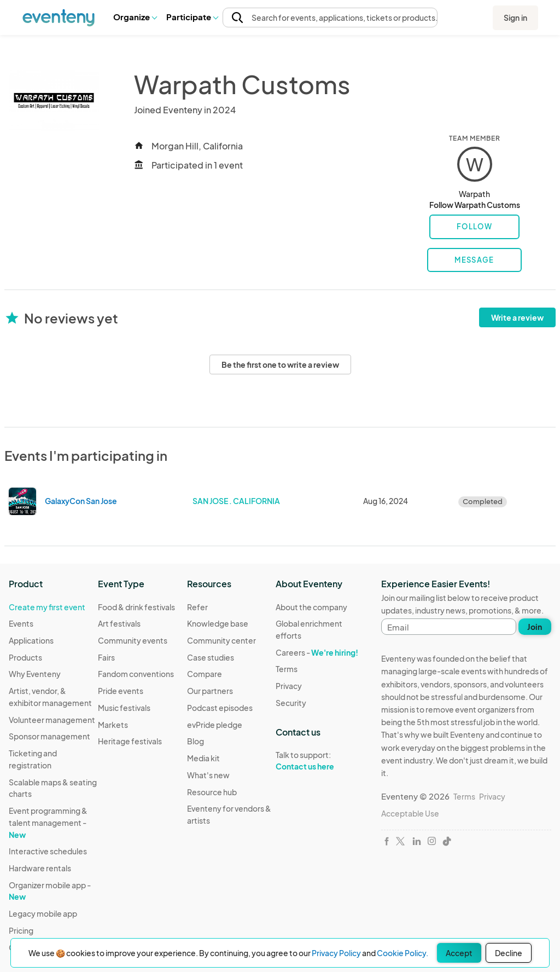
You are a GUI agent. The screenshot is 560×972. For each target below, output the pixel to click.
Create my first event (47, 607)
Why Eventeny (35, 674)
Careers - (317, 652)
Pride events (121, 691)
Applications (31, 640)
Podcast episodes (220, 708)
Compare (205, 674)
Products (25, 657)
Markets (113, 725)
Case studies (211, 657)
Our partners (210, 691)
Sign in (515, 18)
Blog (196, 741)
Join (535, 627)
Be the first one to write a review (280, 364)
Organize (135, 17)
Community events (133, 640)
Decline (509, 953)
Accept (459, 953)
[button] (135, 17)
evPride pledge (215, 725)
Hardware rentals (40, 868)
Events (21, 623)
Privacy (289, 686)
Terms (287, 669)
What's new (208, 775)
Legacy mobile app (43, 913)
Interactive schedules (48, 851)
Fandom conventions (136, 674)
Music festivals (124, 708)
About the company (311, 607)
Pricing (21, 930)
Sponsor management (49, 736)
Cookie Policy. (402, 953)
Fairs (106, 657)
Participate (192, 17)
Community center (221, 640)
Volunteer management (52, 720)
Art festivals (119, 623)
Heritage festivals (130, 741)
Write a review (517, 317)
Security (291, 703)
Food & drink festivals (136, 607)
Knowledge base (218, 623)
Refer (197, 607)
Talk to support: (320, 761)
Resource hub (212, 792)
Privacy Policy (336, 953)
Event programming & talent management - (48, 822)
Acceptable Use (410, 813)
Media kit (203, 758)
